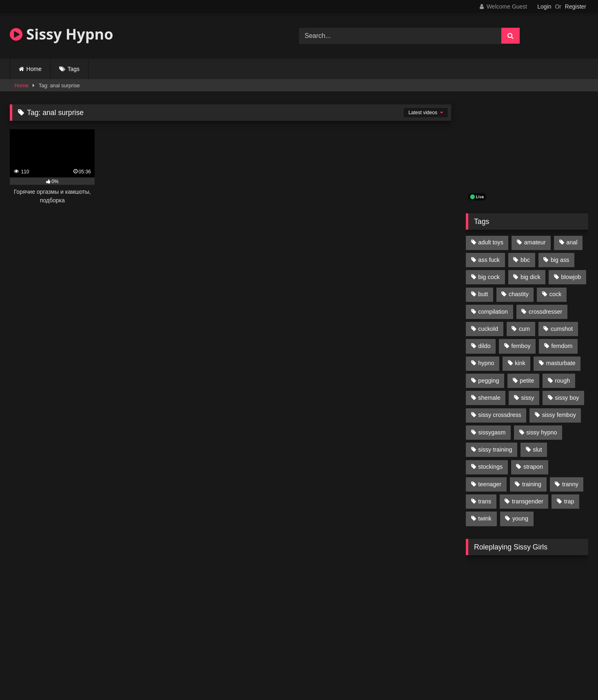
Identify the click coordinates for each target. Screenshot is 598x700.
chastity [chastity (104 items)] (519, 294)
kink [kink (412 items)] (520, 363)
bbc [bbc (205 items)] (525, 260)
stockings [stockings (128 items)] (490, 467)
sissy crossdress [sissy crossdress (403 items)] (500, 415)
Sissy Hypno (62, 34)
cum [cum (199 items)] (524, 329)
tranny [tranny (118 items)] (570, 484)
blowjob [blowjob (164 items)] (571, 277)
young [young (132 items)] (520, 518)
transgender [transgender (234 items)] (528, 501)
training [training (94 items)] (532, 484)
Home (34, 69)
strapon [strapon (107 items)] (533, 467)
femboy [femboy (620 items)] (521, 346)
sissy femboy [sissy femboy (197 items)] (559, 415)
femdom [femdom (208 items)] (562, 346)
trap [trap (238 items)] (569, 501)
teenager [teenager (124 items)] (490, 484)
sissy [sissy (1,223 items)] (528, 398)
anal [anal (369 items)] (572, 242)
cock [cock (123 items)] (556, 294)
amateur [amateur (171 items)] (535, 242)
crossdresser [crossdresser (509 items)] (545, 312)
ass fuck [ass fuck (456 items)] (489, 260)
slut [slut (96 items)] (537, 450)
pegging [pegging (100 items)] (488, 381)
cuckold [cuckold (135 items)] (488, 329)
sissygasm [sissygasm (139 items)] (492, 432)
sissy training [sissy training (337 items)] (495, 450)
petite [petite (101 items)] (527, 381)
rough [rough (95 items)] (562, 381)
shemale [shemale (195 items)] (489, 398)
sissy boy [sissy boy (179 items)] (567, 398)
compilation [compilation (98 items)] (493, 312)
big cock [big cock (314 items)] (489, 277)
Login (544, 7)
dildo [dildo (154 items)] (484, 346)
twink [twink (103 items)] (485, 518)
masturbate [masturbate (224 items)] (561, 363)
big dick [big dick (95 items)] (530, 277)
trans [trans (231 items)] (485, 501)
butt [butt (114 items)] (483, 294)
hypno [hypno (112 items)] (486, 363)
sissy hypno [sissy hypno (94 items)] (542, 432)
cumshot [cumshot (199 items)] (562, 329)
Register (576, 7)
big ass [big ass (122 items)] (560, 260)
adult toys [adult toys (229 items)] (491, 242)
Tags (74, 69)
